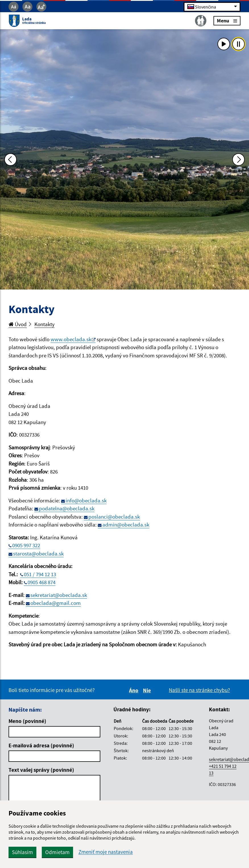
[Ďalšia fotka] (238, 160)
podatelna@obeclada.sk (67, 508)
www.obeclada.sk (71, 339)
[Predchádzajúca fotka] (11, 160)
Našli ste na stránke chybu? (199, 690)
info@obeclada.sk (86, 500)
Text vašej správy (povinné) (41, 770)
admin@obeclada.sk (126, 525)
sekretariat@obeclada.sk (59, 595)
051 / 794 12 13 (40, 574)
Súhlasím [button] (22, 852)
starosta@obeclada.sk (38, 553)
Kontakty (44, 324)
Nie (148, 690)
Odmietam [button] (57, 852)
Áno (135, 690)
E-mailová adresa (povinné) (41, 745)
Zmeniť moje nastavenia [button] (106, 852)
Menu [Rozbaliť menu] (227, 21)
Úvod (18, 324)
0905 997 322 (26, 545)
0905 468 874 (42, 582)
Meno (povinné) (27, 721)
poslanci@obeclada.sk (114, 517)
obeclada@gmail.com (56, 603)
